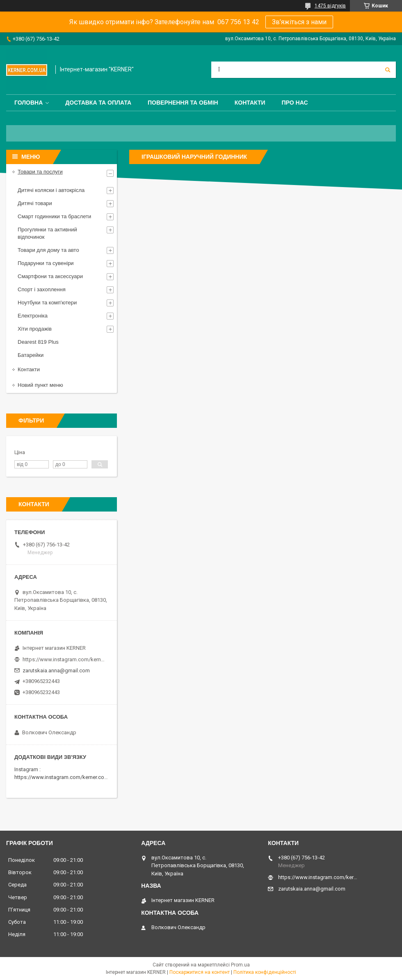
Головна (29, 103)
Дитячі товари (35, 203)
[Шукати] (388, 70)
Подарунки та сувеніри (46, 263)
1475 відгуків (330, 6)
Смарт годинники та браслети (54, 216)
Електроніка (33, 316)
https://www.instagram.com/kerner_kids (64, 659)
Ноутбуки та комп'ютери (47, 303)
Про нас (295, 103)
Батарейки (31, 355)
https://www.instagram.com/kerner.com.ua (65, 777)
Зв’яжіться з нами (299, 22)
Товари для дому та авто (48, 250)
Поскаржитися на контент (200, 972)
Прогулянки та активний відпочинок (47, 233)
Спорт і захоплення (42, 289)
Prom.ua (240, 965)
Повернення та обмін (183, 103)
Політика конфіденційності (265, 972)
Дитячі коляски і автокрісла (51, 190)
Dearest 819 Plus (38, 342)
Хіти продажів (35, 329)
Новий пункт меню (40, 385)
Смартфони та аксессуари (50, 276)
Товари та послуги (40, 172)
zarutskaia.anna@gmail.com (56, 670)
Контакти (250, 103)
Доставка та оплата (98, 103)
